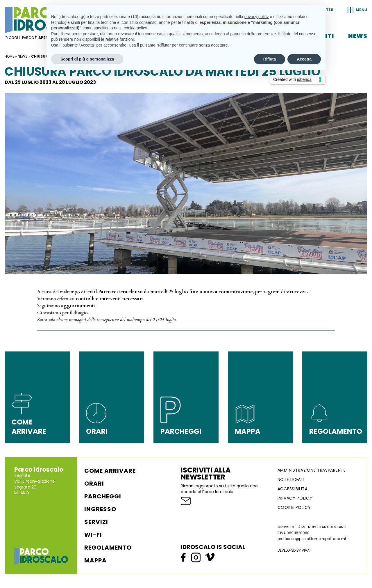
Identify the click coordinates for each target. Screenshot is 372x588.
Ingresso (100, 509)
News (358, 36)
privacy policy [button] (257, 17)
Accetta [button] (304, 59)
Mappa (95, 560)
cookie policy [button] (135, 28)
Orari (94, 484)
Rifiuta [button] (270, 59)
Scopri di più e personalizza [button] (87, 59)
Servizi (96, 522)
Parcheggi (103, 496)
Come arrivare (110, 471)
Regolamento (108, 548)
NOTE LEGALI (291, 479)
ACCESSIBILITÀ (293, 489)
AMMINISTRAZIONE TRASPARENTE (312, 470)
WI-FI (93, 535)
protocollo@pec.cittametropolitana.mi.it (313, 539)
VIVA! (306, 550)
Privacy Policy (295, 498)
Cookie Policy (294, 507)
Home (9, 56)
